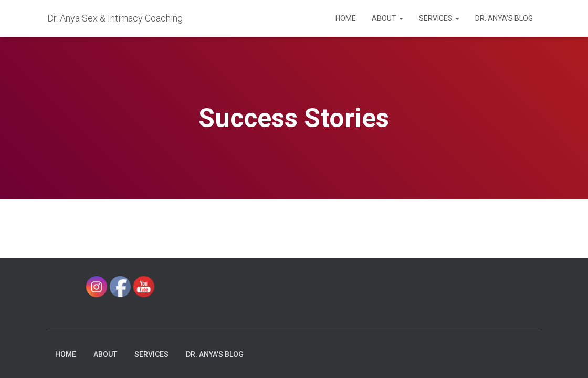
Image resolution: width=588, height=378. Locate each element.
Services (439, 18)
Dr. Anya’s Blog (504, 18)
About (387, 18)
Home (346, 18)
